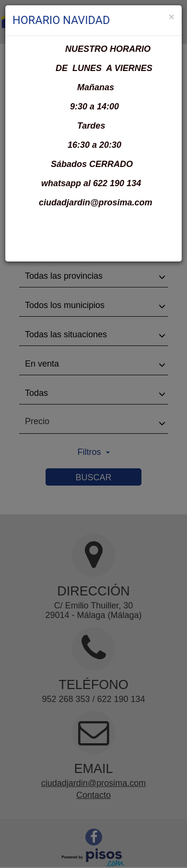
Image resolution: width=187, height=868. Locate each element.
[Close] (172, 17)
